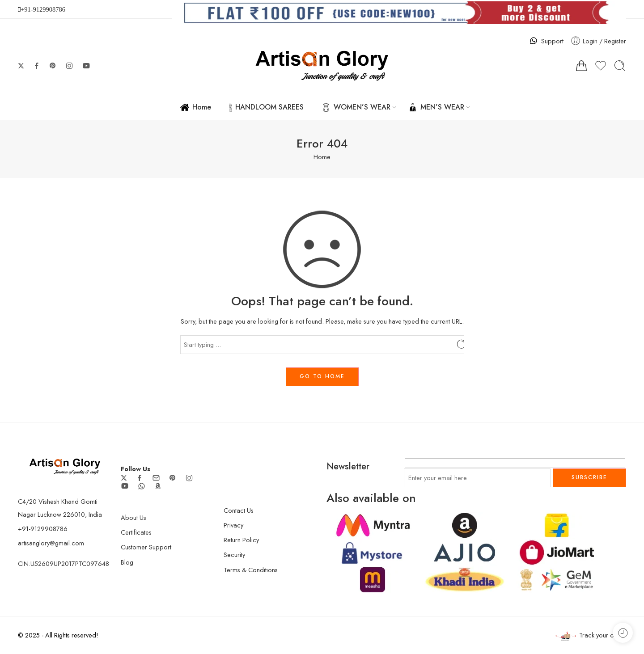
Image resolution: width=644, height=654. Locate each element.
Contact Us (239, 510)
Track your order (591, 635)
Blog (127, 562)
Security (234, 555)
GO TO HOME (322, 376)
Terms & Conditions (251, 570)
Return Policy (241, 540)
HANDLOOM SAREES (266, 107)
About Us (133, 517)
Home (196, 107)
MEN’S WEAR (436, 107)
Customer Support (146, 547)
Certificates (136, 532)
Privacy (233, 525)
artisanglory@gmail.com (51, 543)
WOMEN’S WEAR (356, 107)
